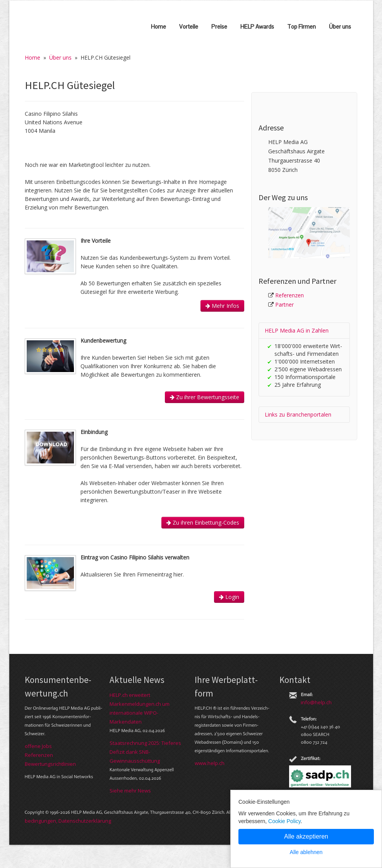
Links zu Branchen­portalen (298, 414)
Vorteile (189, 27)
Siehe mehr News (130, 791)
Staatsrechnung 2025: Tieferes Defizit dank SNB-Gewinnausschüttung (145, 752)
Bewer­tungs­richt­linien (50, 764)
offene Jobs (38, 746)
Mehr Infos (222, 306)
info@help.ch (316, 702)
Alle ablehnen (306, 852)
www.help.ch (210, 763)
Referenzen (289, 295)
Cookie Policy (284, 821)
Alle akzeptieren (306, 836)
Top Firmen (301, 27)
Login (229, 597)
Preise (219, 27)
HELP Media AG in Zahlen (297, 330)
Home (158, 27)
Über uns (340, 27)
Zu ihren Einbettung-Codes (203, 522)
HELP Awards (257, 27)
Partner (284, 304)
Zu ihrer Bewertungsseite (205, 397)
